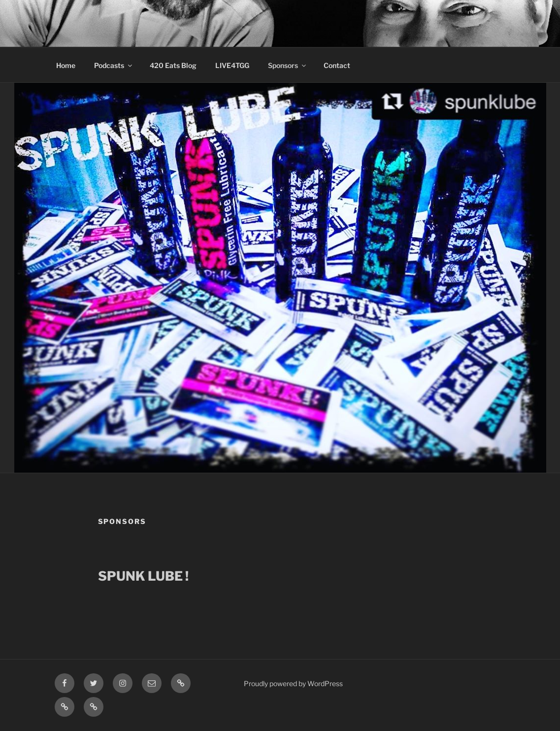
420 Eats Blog (173, 65)
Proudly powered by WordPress (293, 683)
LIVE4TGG (232, 65)
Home (66, 65)
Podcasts (114, 65)
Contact (337, 65)
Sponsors (288, 65)
